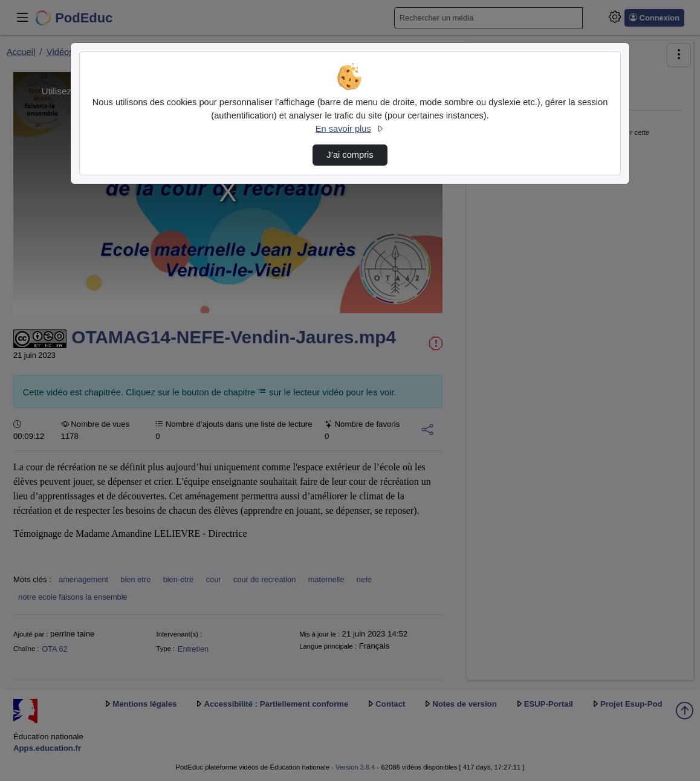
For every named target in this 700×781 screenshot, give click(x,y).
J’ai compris (350, 155)
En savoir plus (350, 129)
